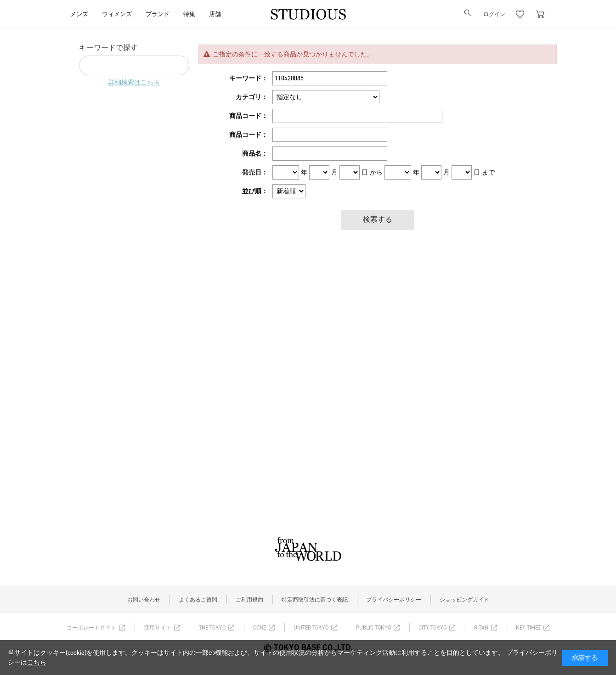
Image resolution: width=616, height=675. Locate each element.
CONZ (260, 628)
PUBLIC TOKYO (373, 628)
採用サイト (158, 628)
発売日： (255, 172)
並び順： (255, 191)
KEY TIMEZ (528, 628)
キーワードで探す (108, 48)
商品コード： (249, 116)
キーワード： (249, 78)
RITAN (481, 628)
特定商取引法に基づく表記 (315, 600)
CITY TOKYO (432, 628)
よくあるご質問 (198, 600)
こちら (37, 662)
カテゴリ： (252, 97)
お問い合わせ (144, 600)
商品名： (255, 154)
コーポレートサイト (91, 628)
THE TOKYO (212, 628)
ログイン (494, 14)
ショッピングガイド (464, 600)
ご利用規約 (249, 600)
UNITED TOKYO (311, 628)
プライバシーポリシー (394, 600)
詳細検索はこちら (134, 82)
